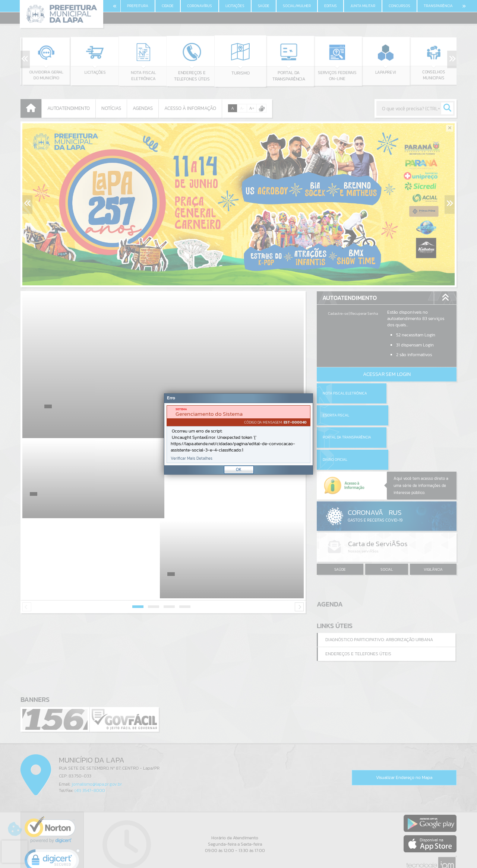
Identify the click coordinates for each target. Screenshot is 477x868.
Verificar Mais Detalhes (192, 458)
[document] (238, 434)
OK (239, 469)
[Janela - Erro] (238, 434)
